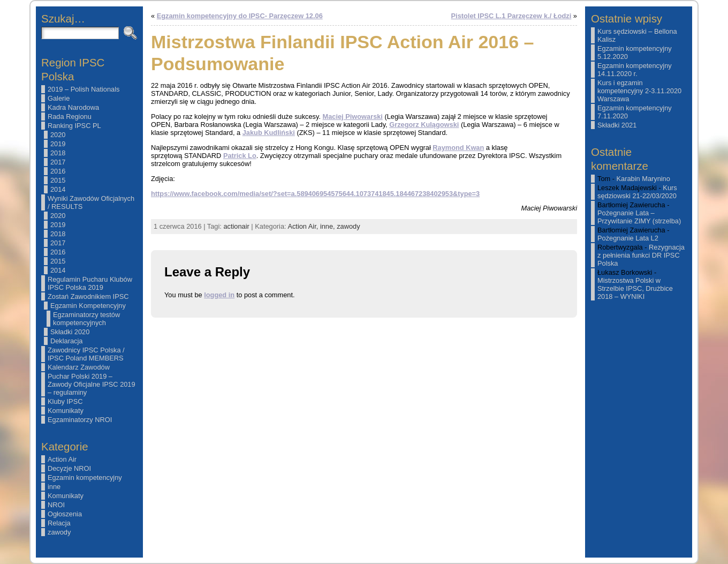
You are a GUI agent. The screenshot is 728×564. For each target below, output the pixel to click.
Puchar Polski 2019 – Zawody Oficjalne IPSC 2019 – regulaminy (92, 384)
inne (54, 487)
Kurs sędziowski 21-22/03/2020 (637, 192)
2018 (58, 153)
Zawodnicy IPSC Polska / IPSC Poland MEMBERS (86, 354)
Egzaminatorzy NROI (80, 420)
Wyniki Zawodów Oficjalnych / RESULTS (91, 202)
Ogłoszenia (65, 514)
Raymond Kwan (458, 148)
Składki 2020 (70, 332)
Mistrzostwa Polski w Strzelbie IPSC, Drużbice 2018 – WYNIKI (635, 288)
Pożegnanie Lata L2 (628, 238)
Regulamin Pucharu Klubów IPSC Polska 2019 (90, 283)
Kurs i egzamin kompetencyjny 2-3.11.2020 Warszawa (639, 91)
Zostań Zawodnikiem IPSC (88, 296)
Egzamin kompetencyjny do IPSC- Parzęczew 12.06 (240, 16)
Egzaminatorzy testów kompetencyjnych (86, 319)
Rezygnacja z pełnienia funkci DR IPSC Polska (641, 255)
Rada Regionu (70, 116)
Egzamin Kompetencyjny (88, 306)
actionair (236, 226)
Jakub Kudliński (269, 133)
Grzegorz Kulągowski (424, 125)
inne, (328, 226)
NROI (56, 505)
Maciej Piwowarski (353, 116)
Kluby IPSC (65, 401)
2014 (58, 189)
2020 (58, 135)
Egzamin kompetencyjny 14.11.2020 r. (635, 70)
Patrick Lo (240, 156)
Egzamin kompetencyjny (85, 477)
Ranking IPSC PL (74, 126)
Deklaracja (66, 341)
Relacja (59, 523)
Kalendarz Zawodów (79, 367)
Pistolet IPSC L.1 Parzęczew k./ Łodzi (511, 16)
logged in (219, 295)
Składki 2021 (617, 125)
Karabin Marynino (643, 179)
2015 (58, 180)
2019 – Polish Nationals (84, 89)
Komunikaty (66, 411)
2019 (58, 144)
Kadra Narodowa (73, 107)
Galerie (59, 98)
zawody (59, 532)
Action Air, (304, 226)
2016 (58, 171)
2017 (58, 162)
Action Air (62, 459)
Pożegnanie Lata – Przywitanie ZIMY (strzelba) (639, 217)
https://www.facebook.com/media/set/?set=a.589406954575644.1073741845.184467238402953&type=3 (315, 194)
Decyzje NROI (69, 468)
